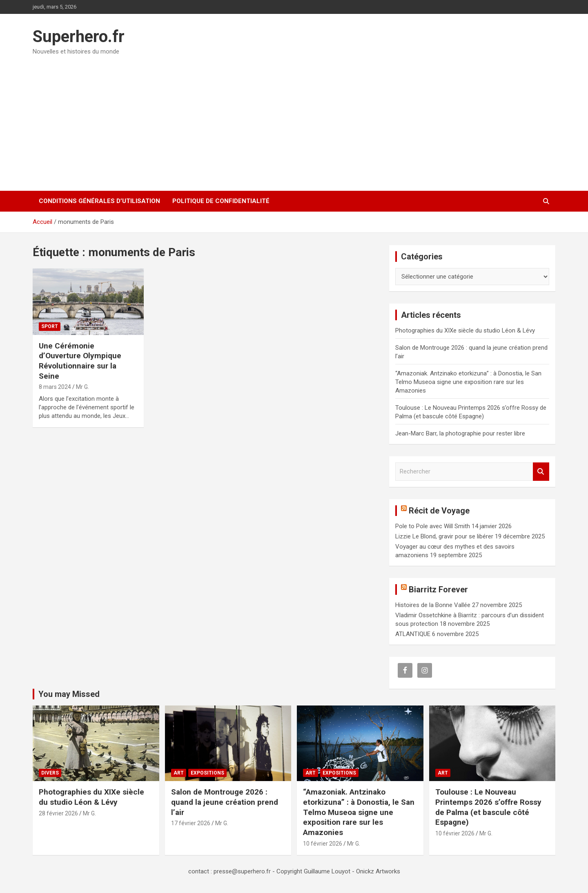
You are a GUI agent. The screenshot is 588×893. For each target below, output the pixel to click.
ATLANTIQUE (413, 634)
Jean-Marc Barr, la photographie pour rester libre (460, 433)
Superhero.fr (79, 37)
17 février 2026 (191, 823)
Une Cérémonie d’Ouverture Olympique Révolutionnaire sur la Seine (80, 361)
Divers (50, 773)
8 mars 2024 (55, 387)
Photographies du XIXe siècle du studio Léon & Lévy (465, 330)
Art (179, 773)
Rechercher (541, 472)
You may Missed (69, 694)
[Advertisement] (294, 121)
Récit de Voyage (439, 511)
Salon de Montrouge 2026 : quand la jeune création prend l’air (225, 802)
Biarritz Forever (438, 589)
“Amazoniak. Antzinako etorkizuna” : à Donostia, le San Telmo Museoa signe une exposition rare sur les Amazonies (468, 382)
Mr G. (82, 387)
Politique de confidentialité (221, 201)
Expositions (207, 773)
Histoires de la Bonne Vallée (433, 605)
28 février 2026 (58, 813)
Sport (50, 326)
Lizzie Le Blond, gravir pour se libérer (444, 536)
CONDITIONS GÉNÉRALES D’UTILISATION (99, 201)
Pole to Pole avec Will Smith (433, 526)
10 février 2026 (323, 844)
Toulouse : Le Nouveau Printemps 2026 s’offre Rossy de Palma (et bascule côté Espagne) (488, 807)
